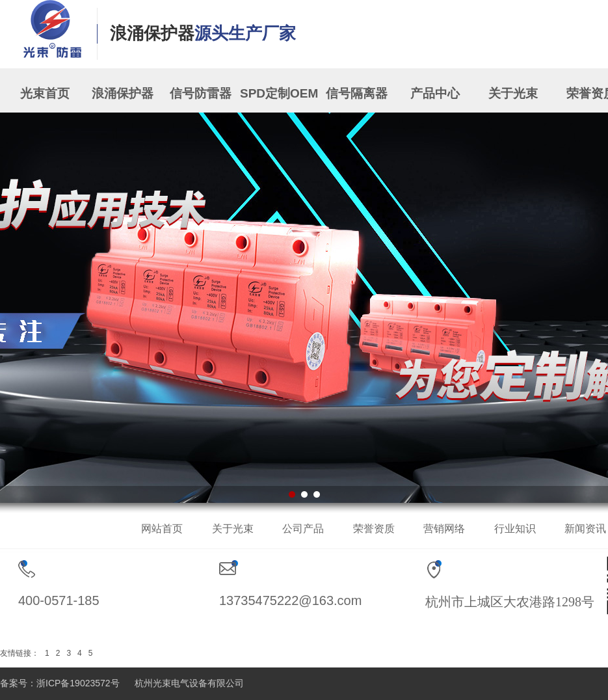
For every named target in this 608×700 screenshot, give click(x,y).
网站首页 (162, 529)
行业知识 (515, 529)
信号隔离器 (357, 93)
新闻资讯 (585, 529)
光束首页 (45, 93)
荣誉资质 (374, 529)
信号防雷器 (201, 93)
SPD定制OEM (279, 93)
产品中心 (435, 93)
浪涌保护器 (123, 93)
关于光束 (513, 93)
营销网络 (444, 529)
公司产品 (303, 529)
